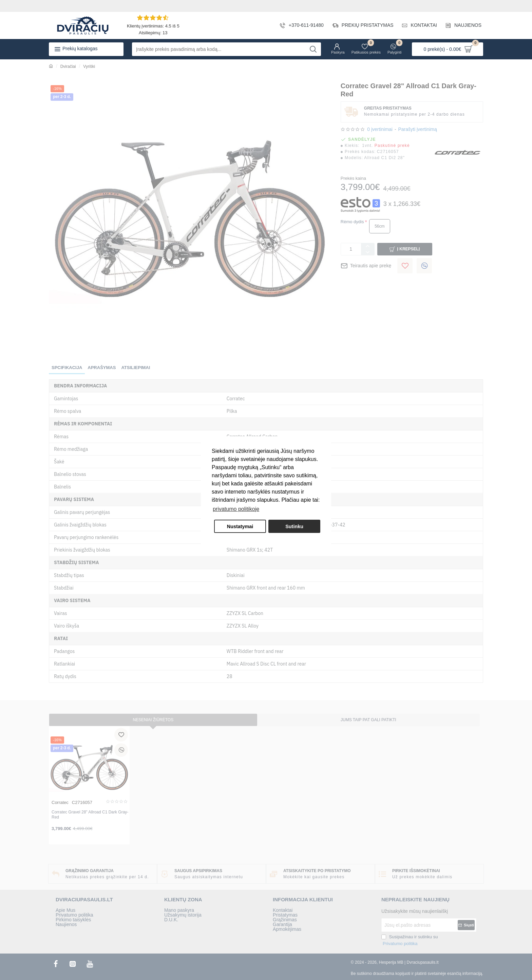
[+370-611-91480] (299, 25)
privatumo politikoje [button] (236, 509)
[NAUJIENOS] (461, 25)
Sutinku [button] (294, 526)
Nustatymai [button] (240, 526)
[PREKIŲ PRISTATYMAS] (360, 25)
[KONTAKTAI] (417, 25)
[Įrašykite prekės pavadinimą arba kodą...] (313, 49)
